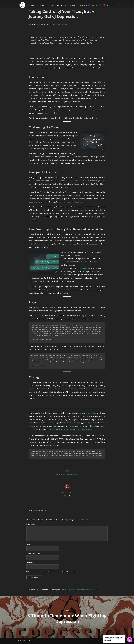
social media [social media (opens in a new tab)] (84, 268)
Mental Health (46, 24)
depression (59, 474)
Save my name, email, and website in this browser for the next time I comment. (53, 572)
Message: (31, 524)
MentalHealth (68, 474)
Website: (30, 563)
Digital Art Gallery (62, 5)
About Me (73, 5)
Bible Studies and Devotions (46, 5)
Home (33, 5)
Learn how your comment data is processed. (81, 590)
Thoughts (75, 474)
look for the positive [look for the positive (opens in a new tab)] (77, 181)
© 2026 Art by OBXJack (25, 641)
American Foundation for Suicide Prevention (74, 429)
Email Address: (33, 554)
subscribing (91, 413)
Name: (29, 545)
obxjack (34, 24)
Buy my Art (83, 5)
